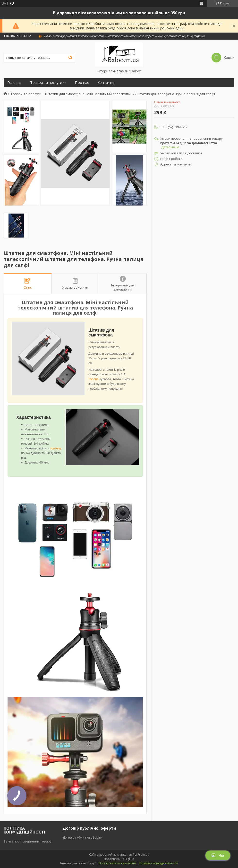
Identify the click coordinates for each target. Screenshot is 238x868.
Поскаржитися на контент (118, 863)
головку (56, 448)
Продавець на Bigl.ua (119, 859)
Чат (218, 855)
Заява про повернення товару (28, 841)
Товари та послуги (46, 82)
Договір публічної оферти (82, 837)
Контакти (106, 82)
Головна (14, 82)
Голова (93, 379)
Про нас (82, 82)
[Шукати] (70, 58)
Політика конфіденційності (159, 863)
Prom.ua (143, 855)
